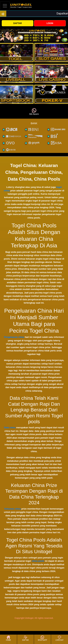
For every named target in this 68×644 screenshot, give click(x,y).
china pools (38, 561)
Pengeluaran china (14, 337)
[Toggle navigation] (5, 6)
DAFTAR (17, 23)
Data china (10, 428)
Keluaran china (13, 509)
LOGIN (50, 23)
